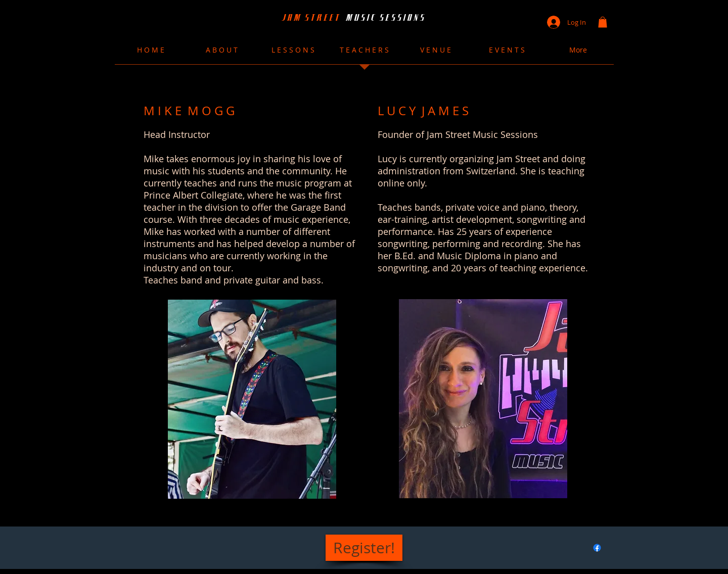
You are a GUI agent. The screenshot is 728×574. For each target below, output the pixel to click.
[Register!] (364, 548)
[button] (603, 22)
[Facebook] (597, 548)
